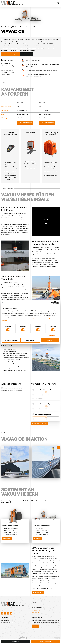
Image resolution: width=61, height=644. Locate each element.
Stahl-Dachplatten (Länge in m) (43, 414)
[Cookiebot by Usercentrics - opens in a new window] (52, 302)
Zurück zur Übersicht (27, 54)
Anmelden (35, 626)
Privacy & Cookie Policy (37, 318)
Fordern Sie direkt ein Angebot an (10, 54)
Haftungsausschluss (24, 636)
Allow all (50, 340)
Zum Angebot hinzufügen (26, 123)
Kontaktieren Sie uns (38, 592)
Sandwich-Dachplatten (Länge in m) (44, 390)
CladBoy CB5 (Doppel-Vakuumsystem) (13, 391)
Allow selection (30, 340)
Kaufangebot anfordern (46, 641)
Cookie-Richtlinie (23, 638)
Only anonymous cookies (11, 340)
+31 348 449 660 (36, 611)
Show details (53, 335)
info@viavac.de (36, 612)
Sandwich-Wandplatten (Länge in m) (44, 404)
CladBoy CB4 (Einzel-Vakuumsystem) (12, 388)
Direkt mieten (16, 641)
